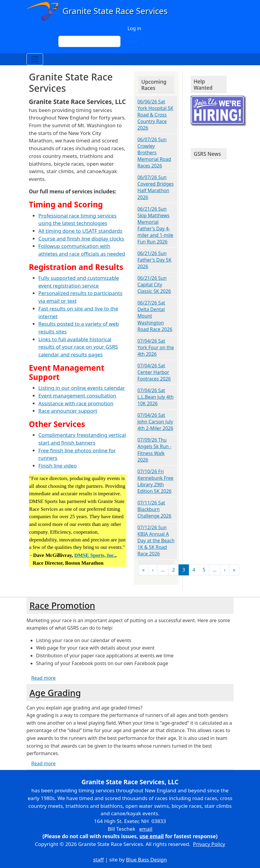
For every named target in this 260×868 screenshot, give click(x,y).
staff (98, 860)
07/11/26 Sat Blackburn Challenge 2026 (154, 509)
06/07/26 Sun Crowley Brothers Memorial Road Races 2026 (154, 153)
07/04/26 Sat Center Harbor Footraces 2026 (154, 372)
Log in (134, 28)
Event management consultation (77, 396)
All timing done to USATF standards (80, 231)
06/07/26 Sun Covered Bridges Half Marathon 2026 (156, 187)
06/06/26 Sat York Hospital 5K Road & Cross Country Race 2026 (155, 115)
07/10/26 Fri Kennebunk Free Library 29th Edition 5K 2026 (155, 481)
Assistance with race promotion (76, 403)
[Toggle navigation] (35, 59)
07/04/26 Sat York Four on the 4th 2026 (156, 347)
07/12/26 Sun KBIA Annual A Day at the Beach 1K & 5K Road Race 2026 (156, 541)
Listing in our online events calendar (82, 388)
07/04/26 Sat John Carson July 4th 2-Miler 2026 (155, 422)
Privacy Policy (209, 844)
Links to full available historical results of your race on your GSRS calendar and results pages (78, 347)
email (146, 829)
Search (132, 41)
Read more (43, 678)
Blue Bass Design (146, 860)
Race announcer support (68, 411)
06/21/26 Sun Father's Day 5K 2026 (154, 260)
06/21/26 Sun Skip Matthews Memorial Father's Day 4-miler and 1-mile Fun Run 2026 (155, 225)
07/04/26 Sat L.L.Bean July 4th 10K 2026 (155, 397)
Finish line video (58, 466)
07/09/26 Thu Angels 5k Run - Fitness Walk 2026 (154, 450)
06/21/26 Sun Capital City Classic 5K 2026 (154, 285)
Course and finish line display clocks (81, 239)
